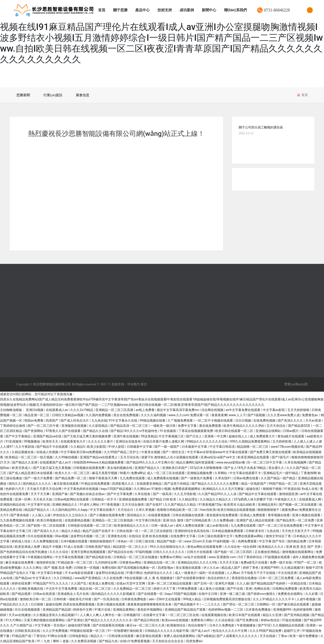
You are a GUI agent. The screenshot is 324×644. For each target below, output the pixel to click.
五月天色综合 (276, 426)
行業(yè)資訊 (53, 95)
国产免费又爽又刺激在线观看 (271, 452)
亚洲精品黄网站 (124, 610)
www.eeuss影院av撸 (231, 462)
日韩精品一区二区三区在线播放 (136, 557)
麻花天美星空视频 (105, 473)
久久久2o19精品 (82, 410)
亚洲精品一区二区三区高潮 (115, 410)
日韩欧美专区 (255, 531)
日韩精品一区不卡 (104, 499)
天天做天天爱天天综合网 (44, 489)
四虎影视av (166, 568)
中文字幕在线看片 (103, 510)
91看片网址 (135, 573)
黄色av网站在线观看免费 (205, 547)
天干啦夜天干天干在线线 (258, 573)
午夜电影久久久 (286, 499)
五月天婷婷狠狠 (299, 410)
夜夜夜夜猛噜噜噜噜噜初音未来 (150, 604)
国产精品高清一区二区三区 (129, 426)
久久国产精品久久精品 (181, 505)
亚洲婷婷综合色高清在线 (192, 531)
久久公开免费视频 (55, 631)
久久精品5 (78, 447)
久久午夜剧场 (25, 447)
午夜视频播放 (246, 625)
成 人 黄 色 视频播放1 (160, 578)
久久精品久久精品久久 (216, 499)
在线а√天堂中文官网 (131, 583)
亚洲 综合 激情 (173, 520)
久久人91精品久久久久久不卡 (274, 599)
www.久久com (179, 415)
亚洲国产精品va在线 (48, 436)
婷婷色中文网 (83, 610)
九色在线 (273, 531)
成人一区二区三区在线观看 (166, 473)
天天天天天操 (229, 562)
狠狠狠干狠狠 (273, 489)
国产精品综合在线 (121, 552)
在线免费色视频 (265, 420)
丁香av (283, 636)
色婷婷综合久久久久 (159, 573)
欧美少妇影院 (97, 447)
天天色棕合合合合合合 (168, 641)
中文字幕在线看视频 (70, 557)
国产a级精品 (206, 636)
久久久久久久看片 (101, 441)
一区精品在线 (297, 583)
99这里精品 (149, 436)
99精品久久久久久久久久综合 (207, 441)
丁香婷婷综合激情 (13, 426)
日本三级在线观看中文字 (216, 536)
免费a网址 (138, 473)
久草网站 (221, 473)
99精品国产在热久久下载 (18, 573)
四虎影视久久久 (123, 484)
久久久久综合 (59, 552)
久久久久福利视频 (154, 415)
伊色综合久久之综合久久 (71, 515)
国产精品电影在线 (99, 557)
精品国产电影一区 (170, 541)
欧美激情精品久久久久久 (132, 525)
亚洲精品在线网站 (269, 431)
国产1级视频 (257, 415)
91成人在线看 (74, 547)
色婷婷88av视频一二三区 (226, 610)
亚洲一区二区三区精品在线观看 (170, 583)
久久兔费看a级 (224, 520)
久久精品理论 (188, 499)
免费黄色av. (311, 415)
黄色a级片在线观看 (291, 436)
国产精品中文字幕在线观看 (258, 494)
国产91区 (264, 625)
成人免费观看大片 (263, 436)
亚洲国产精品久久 (147, 468)
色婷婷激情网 (303, 610)
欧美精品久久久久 (271, 547)
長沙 (144, 384)
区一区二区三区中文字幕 (265, 462)
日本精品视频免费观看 (228, 531)
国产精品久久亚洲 (25, 462)
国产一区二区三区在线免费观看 (281, 525)
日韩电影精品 (79, 636)
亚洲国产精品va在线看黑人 (99, 457)
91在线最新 (168, 431)
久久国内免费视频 (99, 415)
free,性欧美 (208, 510)
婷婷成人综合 (21, 541)
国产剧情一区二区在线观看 (47, 525)
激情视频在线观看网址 (298, 552)
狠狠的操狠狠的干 (103, 541)
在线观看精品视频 (78, 520)
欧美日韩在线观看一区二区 (235, 431)
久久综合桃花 (225, 620)
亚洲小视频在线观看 (307, 515)
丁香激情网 (308, 473)
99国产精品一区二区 (283, 484)
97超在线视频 (292, 620)
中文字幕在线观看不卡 (246, 473)
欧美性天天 (51, 441)
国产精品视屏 (21, 594)
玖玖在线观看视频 (40, 536)
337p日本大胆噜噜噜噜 (206, 468)
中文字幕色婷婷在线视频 (81, 489)
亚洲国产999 (270, 568)
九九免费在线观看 (133, 478)
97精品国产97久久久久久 (51, 583)
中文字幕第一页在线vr (51, 625)
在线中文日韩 (208, 594)
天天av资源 (314, 420)
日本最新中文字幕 (195, 447)
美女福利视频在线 (120, 468)
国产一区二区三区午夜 (44, 426)
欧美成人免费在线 (102, 583)
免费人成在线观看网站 (180, 636)
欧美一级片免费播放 (304, 636)
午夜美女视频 (151, 452)
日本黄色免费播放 (258, 610)
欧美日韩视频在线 (50, 520)
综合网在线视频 (213, 410)
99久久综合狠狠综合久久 (168, 547)
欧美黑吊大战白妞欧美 (240, 505)
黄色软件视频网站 (150, 610)
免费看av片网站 (171, 557)
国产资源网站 (34, 431)
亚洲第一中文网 (216, 436)
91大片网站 (14, 620)
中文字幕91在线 (39, 505)
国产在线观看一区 (151, 594)
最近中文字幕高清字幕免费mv (178, 410)
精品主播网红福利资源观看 (195, 462)
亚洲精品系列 (268, 505)
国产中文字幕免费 (120, 494)
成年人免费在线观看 (190, 525)
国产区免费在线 (248, 620)
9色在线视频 (134, 578)
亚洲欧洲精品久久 (65, 505)
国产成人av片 (201, 631)
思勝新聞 (23, 95)
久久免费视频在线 (46, 541)
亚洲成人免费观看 (253, 515)
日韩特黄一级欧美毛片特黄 (73, 599)
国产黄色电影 (20, 515)
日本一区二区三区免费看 (277, 578)
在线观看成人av (57, 410)
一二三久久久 (211, 604)
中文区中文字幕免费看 (62, 589)
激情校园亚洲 (289, 494)
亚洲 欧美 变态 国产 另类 (304, 547)
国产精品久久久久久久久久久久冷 (109, 620)
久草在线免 (143, 494)
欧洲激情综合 (177, 625)
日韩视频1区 (132, 615)
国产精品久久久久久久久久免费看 (215, 484)
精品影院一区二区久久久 (131, 547)
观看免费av (290, 510)
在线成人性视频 (48, 452)
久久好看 (312, 594)
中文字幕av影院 (274, 410)
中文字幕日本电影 (50, 573)
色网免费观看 (248, 541)
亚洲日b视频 (35, 410)
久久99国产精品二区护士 (122, 452)
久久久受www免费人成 (284, 415)
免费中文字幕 (188, 426)
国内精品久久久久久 (37, 484)
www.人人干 (237, 415)
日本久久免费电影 (222, 625)
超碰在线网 (54, 604)
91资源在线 (292, 489)
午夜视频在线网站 (40, 557)
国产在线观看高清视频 (109, 625)
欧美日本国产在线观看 (245, 615)
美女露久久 (277, 468)
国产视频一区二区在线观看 (298, 505)
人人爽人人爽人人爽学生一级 (101, 615)
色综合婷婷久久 (219, 578)
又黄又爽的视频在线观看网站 (45, 620)
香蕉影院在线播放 (245, 578)
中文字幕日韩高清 (222, 447)
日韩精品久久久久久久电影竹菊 (167, 631)
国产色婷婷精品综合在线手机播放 (24, 552)
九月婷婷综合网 (106, 562)
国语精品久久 (137, 515)
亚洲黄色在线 (117, 536)
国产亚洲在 (75, 620)
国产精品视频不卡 (187, 604)
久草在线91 (223, 478)
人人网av (233, 573)
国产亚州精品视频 (297, 615)
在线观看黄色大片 (73, 441)
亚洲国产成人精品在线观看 (255, 520)
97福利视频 (144, 552)
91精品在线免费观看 (96, 484)
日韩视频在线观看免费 (89, 468)
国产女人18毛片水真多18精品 (246, 468)
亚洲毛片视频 (225, 583)
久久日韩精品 (63, 578)
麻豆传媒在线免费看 (20, 562)
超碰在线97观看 (80, 625)
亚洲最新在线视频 (74, 426)
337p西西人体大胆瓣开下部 (253, 499)
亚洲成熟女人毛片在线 (73, 594)
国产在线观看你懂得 (191, 578)
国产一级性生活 (174, 452)
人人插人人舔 (42, 515)
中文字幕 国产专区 (272, 541)
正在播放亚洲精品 (267, 552)
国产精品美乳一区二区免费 (296, 520)
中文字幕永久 (42, 578)
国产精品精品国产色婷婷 (268, 583)
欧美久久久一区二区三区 (73, 473)
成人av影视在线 (218, 525)
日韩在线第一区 (128, 531)
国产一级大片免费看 (39, 478)
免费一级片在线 (281, 562)
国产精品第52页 (300, 426)
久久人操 (243, 583)
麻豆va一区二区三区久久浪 (146, 625)
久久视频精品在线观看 (289, 625)
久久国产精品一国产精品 (278, 478)
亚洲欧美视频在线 (31, 589)
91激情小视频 (161, 489)
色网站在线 (262, 589)
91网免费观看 (188, 589)
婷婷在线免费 (21, 583)
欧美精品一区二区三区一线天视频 (29, 457)
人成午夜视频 (306, 599)
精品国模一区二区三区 (253, 447)
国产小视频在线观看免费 (107, 515)
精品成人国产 (231, 568)
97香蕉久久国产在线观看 (64, 431)
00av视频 (62, 536)
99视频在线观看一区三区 (88, 631)
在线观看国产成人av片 (56, 462)
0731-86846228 (277, 10)
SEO (103, 384)
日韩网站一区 (266, 604)
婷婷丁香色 (251, 568)
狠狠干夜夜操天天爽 (103, 478)
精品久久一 (99, 636)
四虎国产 (52, 420)
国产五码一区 (204, 583)
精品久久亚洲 (272, 615)
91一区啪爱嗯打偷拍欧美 (125, 631)
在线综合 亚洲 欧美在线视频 (149, 536)
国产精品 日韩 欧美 (163, 499)
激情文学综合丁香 (279, 536)
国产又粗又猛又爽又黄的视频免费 (88, 436)
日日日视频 (244, 420)
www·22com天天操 (198, 541)
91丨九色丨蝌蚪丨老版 (53, 641)
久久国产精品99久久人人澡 (218, 494)
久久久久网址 (33, 568)
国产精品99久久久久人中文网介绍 (150, 462)
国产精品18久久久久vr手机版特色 (134, 431)
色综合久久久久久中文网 (230, 631)
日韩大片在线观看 (200, 552)
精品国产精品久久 (37, 510)
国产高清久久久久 (291, 420)
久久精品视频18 (293, 568)
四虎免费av (194, 641)
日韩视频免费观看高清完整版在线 (227, 599)
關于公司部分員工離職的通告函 (261, 127)
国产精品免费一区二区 (71, 478)
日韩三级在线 (145, 541)
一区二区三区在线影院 (157, 531)
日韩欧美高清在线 (28, 631)
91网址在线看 (57, 636)
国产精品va (23, 578)
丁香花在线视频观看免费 (196, 431)
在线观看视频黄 (159, 515)
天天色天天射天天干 (296, 531)
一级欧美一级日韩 (163, 426)
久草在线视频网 (296, 462)
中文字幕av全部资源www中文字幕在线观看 (218, 452)
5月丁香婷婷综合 (251, 557)
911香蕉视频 (111, 505)
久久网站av (142, 489)
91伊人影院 (117, 447)
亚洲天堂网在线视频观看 (89, 552)
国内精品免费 (297, 541)
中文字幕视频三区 (172, 436)
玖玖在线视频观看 (28, 610)
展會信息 (83, 95)
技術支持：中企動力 (126, 384)
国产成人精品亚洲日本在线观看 (31, 473)
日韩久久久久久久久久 (169, 552)
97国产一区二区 (306, 562)
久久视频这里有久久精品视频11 (56, 615)
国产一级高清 (163, 494)
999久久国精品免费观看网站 (251, 441)
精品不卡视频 (52, 547)
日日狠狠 (37, 604)
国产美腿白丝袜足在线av (88, 494)
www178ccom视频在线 (288, 447)
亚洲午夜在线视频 (126, 436)
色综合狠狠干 (198, 625)
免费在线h (109, 568)
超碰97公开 (292, 631)
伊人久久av (212, 568)
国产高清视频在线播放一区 (137, 568)
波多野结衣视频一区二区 (88, 536)
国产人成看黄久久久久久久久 (237, 636)
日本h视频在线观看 (74, 541)
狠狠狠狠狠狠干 (269, 510)
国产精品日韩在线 (147, 620)
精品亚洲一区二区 (37, 415)
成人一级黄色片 (186, 573)
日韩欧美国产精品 (98, 547)
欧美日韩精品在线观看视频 (237, 510)
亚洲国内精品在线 (13, 505)
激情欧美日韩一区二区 (36, 599)
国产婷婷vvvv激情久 (262, 594)
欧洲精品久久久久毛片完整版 (224, 489)
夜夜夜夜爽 (219, 415)
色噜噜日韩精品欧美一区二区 (178, 510)
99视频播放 (32, 441)
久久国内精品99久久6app (70, 510)
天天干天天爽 (40, 494)
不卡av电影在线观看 (79, 573)
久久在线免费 (113, 578)
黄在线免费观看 (210, 426)
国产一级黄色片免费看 (197, 478)
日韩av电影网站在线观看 (72, 499)
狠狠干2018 (314, 568)
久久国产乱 (79, 583)
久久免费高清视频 (84, 641)
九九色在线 (99, 420)
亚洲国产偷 (60, 494)
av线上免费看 (146, 410)
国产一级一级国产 (167, 447)
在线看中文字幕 (154, 615)
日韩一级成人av (163, 525)
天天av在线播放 (20, 615)
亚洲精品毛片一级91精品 (281, 473)
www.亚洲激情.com (223, 557)
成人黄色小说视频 (212, 589)
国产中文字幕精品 (18, 436)
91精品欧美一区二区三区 (75, 562)
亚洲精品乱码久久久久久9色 (198, 562)
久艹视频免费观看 (181, 420)
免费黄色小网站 (202, 620)
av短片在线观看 (196, 557)
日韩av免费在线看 (246, 478)
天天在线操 (268, 636)
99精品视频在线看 (153, 420)
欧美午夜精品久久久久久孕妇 (244, 426)
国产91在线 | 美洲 (240, 589)
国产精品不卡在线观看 (53, 447)
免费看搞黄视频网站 (187, 489)
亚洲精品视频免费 (200, 473)
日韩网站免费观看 (285, 589)
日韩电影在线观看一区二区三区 (90, 525)
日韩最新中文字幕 (140, 447)
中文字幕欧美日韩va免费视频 (81, 452)
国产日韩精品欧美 (199, 520)
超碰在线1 (254, 489)
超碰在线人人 (238, 436)
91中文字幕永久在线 (123, 420)
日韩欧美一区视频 (87, 568)
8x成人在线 (310, 489)
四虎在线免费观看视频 (79, 604)
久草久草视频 (145, 510)
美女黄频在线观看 (189, 568)
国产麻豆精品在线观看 (294, 604)
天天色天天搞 (43, 499)
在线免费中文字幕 (183, 536)
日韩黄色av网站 (131, 562)
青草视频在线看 (279, 515)
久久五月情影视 (185, 494)
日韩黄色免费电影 (134, 599)
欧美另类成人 (22, 468)
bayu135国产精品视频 (117, 489)
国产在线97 (154, 505)
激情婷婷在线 (46, 562)
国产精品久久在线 (96, 431)
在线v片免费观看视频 (135, 641)
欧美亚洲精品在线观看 (254, 457)
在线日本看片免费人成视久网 (164, 441)
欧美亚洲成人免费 (28, 547)
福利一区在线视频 (212, 573)
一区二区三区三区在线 (183, 615)
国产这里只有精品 (177, 484)
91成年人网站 (90, 505)
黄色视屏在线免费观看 (222, 515)
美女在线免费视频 (126, 415)
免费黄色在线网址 (291, 594)
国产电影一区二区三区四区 (234, 552)
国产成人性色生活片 (75, 420)
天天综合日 (126, 510)
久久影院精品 (99, 426)
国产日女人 (194, 436)
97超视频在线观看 (278, 557)
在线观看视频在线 (214, 615)
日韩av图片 (291, 431)
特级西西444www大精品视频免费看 (99, 462)
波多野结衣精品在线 (110, 573)
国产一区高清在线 (107, 599)
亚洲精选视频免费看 (133, 499)
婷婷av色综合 (271, 620)
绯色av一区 (126, 541)
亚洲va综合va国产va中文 (218, 457)
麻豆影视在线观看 (66, 484)
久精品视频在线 (23, 452)
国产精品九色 (109, 641)
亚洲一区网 (23, 499)
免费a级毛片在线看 (254, 562)
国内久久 (15, 484)
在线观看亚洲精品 (150, 484)
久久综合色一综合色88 (241, 547)
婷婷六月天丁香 (165, 589)
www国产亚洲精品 (88, 578)
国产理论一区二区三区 (239, 604)
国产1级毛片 (281, 457)
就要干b (147, 457)
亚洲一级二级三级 (233, 594)
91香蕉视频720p (210, 505)
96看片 (125, 473)
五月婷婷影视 (282, 441)
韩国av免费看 (34, 420)
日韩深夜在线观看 (121, 636)
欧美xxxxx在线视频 (175, 620)
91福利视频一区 (224, 541)
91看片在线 (103, 610)
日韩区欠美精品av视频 (68, 415)
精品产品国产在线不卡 (99, 531)
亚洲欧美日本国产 (175, 468)
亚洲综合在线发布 (129, 441)
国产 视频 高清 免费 (58, 568)
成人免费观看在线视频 (163, 478)
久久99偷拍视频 (67, 457)
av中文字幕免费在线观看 (243, 410)
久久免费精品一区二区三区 (133, 589)
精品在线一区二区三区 (96, 589)
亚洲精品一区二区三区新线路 (113, 520)
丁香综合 (40, 636)
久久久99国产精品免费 (266, 631)
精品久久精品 (71, 531)
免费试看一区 (200, 415)
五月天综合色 (130, 457)
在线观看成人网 (310, 499)
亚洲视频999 (282, 610)
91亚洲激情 (14, 441)
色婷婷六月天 (15, 489)
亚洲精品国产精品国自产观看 (186, 610)
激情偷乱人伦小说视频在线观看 (177, 457)
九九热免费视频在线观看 (18, 520)
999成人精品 (192, 599)
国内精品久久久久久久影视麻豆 (114, 594)
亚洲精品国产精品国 (57, 610)
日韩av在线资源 (45, 594)
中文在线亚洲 (288, 573)
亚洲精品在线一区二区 (160, 562)
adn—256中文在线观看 (165, 599)
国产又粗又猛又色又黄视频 (52, 468)
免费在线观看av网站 (250, 536)
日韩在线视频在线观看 (188, 515)
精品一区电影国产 (254, 484)
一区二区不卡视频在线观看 (214, 420)
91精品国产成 (22, 636)
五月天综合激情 (133, 505)
